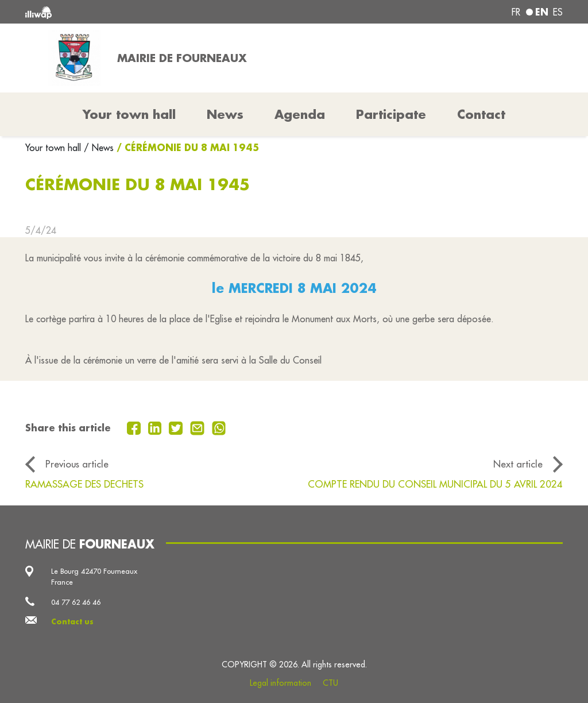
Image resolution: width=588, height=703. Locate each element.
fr (516, 12)
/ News (99, 148)
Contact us (72, 621)
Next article (518, 464)
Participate (391, 114)
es (558, 12)
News (225, 114)
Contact (481, 114)
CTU (330, 683)
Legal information (281, 683)
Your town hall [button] (129, 114)
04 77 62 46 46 (76, 602)
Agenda (300, 114)
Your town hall (55, 148)
